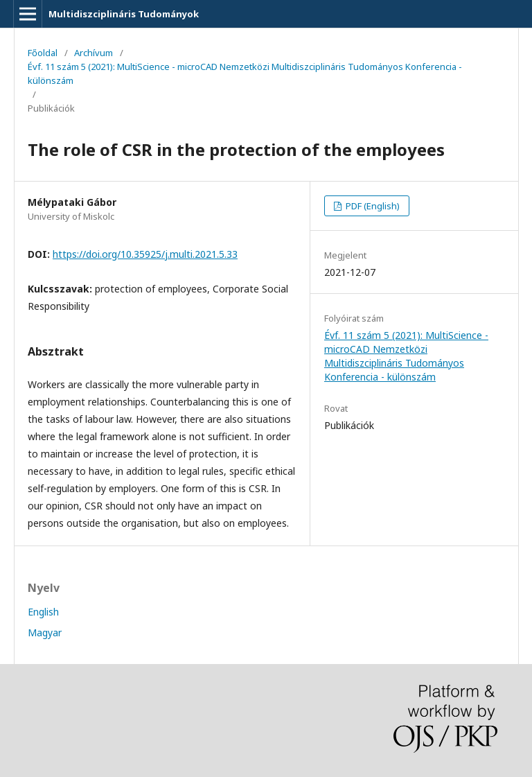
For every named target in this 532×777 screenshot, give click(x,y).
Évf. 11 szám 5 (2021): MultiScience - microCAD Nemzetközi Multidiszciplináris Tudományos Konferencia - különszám (245, 73)
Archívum (94, 53)
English (43, 612)
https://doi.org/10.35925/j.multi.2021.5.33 (145, 254)
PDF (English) (372, 206)
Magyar (45, 632)
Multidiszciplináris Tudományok (124, 14)
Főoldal (43, 53)
